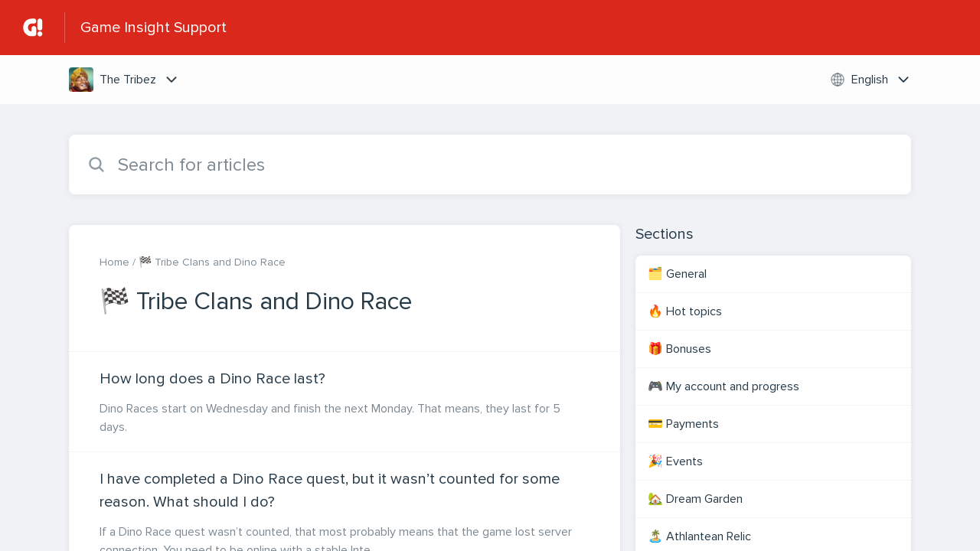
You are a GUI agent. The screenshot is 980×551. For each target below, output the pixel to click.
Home (114, 262)
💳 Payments (683, 424)
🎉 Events (675, 461)
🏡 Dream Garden (695, 499)
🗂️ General (677, 274)
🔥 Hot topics (685, 311)
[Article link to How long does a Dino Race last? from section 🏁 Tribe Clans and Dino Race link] (345, 402)
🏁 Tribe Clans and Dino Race (212, 262)
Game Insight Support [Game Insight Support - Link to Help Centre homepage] (154, 28)
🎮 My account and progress (724, 386)
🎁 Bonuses (679, 349)
